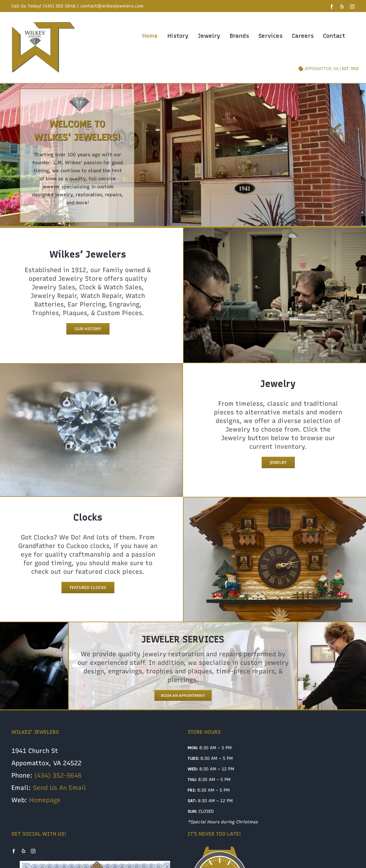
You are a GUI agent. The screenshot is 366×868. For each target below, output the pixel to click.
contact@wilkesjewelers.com (112, 6)
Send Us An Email (59, 788)
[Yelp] (23, 851)
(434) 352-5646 (58, 775)
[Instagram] (33, 851)
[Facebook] (14, 851)
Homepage (45, 800)
